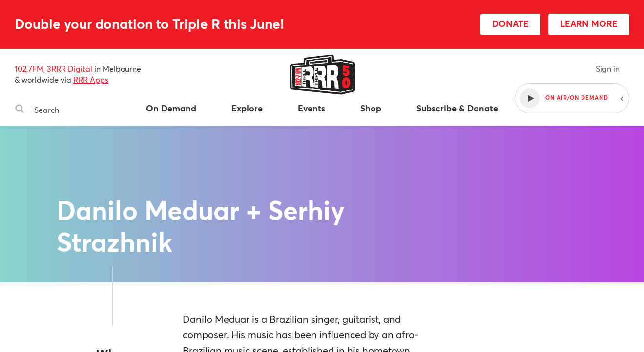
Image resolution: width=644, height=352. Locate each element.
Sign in (608, 69)
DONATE (510, 23)
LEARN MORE (589, 23)
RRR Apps (91, 79)
